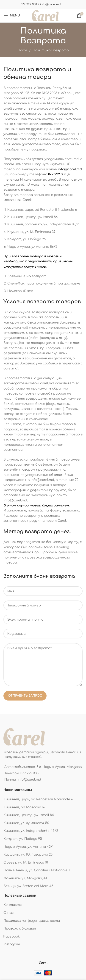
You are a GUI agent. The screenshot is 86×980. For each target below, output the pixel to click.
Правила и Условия (20, 929)
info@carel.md (50, 4)
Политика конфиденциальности (32, 921)
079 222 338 (29, 4)
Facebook (12, 937)
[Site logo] (45, 15)
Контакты (13, 905)
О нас (8, 913)
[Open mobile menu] (12, 16)
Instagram (12, 944)
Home (22, 50)
